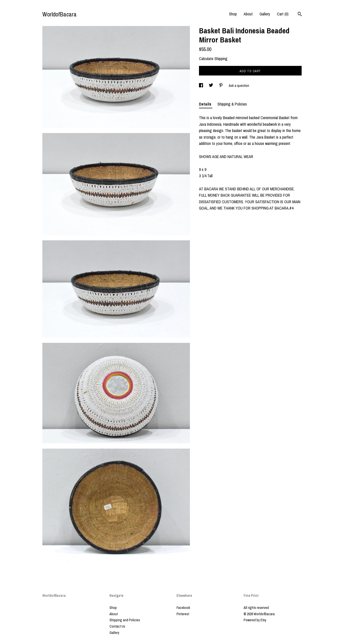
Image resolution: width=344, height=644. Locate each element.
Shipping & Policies (232, 104)
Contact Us (117, 626)
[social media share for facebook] (201, 86)
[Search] (300, 15)
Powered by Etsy (255, 620)
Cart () (283, 14)
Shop (233, 14)
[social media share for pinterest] (221, 86)
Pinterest (183, 614)
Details (206, 104)
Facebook (183, 608)
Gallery (265, 14)
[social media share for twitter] (211, 86)
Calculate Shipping (213, 59)
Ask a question (239, 86)
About (248, 14)
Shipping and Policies (125, 620)
